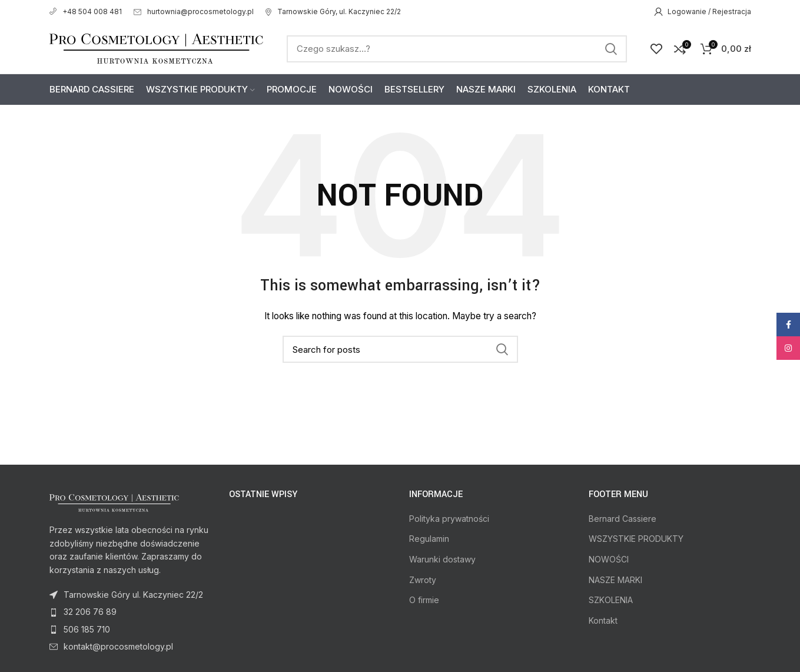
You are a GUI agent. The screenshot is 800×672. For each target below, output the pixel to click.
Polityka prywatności (449, 519)
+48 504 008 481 (86, 11)
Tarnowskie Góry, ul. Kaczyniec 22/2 (333, 11)
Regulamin (429, 539)
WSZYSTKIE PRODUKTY (636, 539)
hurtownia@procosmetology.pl (194, 11)
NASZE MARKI (615, 580)
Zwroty (423, 580)
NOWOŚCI (609, 559)
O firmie (424, 600)
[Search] (457, 49)
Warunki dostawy (442, 559)
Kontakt (603, 620)
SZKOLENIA (611, 600)
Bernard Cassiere (623, 519)
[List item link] (131, 612)
